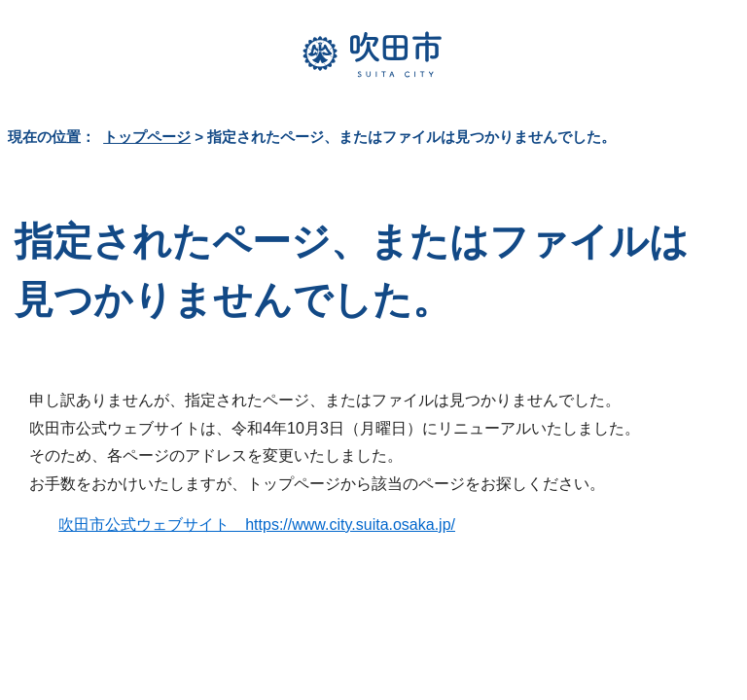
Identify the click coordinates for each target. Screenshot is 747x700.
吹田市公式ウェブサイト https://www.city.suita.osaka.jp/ (257, 525)
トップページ (147, 137)
